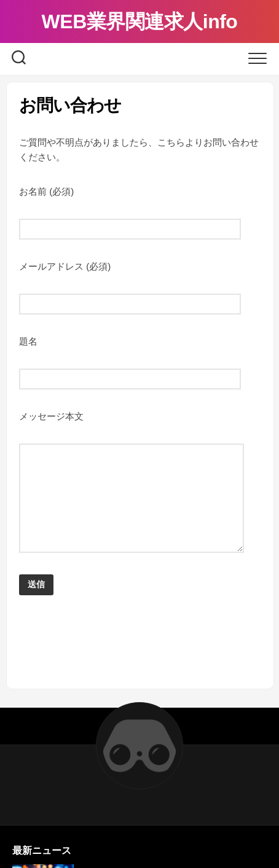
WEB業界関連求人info (140, 22)
